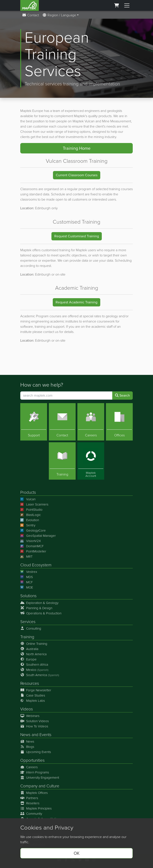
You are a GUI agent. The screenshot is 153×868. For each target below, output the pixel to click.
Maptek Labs (33, 700)
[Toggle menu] (127, 5)
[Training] (62, 461)
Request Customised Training (77, 236)
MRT (26, 557)
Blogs (27, 747)
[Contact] (62, 422)
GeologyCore (33, 530)
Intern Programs (35, 772)
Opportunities (32, 760)
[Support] (34, 422)
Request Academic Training (76, 302)
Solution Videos (35, 721)
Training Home (77, 148)
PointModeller (33, 551)
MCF (26, 582)
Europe (28, 659)
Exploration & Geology (39, 603)
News (25, 735)
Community (31, 814)
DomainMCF (32, 546)
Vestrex (29, 572)
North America (33, 654)
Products (28, 492)
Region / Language (59, 15)
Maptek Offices (34, 793)
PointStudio (31, 510)
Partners (29, 798)
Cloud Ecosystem (36, 565)
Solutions (28, 596)
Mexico (34, 670)
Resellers (30, 803)
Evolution (30, 520)
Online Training (34, 644)
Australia (29, 649)
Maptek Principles (36, 808)
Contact (30, 15)
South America (40, 675)
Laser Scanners (34, 504)
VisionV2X (31, 541)
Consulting (31, 628)
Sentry (28, 525)
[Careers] (91, 422)
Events (45, 735)
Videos (27, 709)
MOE (27, 587)
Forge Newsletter (36, 690)
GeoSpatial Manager (38, 536)
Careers (29, 767)
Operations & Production (41, 613)
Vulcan (28, 499)
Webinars (30, 716)
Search (122, 395)
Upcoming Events (36, 752)
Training (27, 637)
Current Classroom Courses (77, 175)
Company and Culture (40, 786)
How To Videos (34, 726)
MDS (27, 577)
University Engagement (40, 778)
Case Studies (33, 695)
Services (28, 621)
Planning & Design (36, 608)
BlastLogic (31, 515)
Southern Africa (34, 664)
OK (77, 853)
